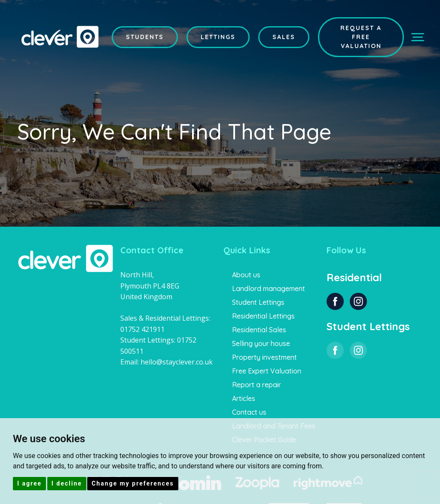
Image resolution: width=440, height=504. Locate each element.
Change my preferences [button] (133, 483)
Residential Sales (259, 330)
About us (246, 275)
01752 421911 (142, 329)
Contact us (249, 412)
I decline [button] (67, 483)
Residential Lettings (263, 316)
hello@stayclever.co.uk (177, 362)
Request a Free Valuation (361, 37)
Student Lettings (258, 302)
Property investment (264, 357)
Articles (244, 398)
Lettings (218, 37)
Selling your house (261, 343)
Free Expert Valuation (267, 371)
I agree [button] (29, 483)
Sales (284, 37)
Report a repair (257, 385)
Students (145, 37)
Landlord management (269, 288)
